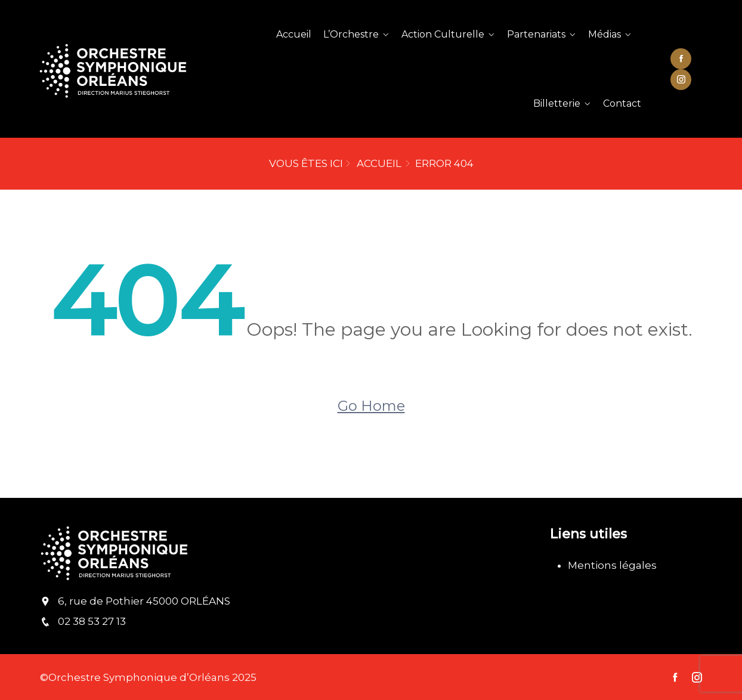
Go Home (371, 406)
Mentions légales (612, 565)
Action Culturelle (443, 34)
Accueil (294, 34)
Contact (622, 103)
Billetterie (557, 103)
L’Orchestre (351, 34)
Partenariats (536, 34)
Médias (605, 34)
